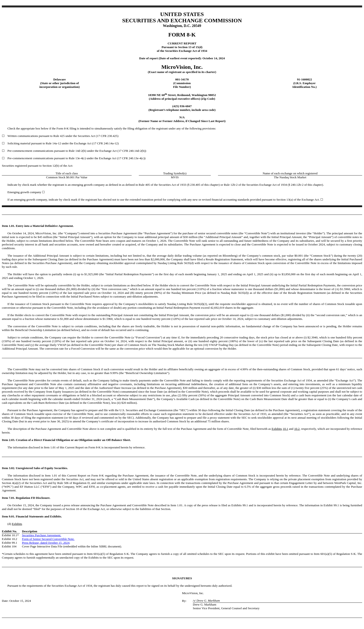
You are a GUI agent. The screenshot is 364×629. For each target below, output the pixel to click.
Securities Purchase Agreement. (41, 535)
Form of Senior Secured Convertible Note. (48, 539)
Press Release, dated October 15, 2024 (46, 543)
